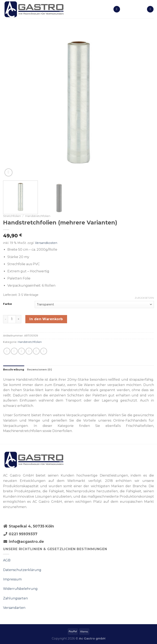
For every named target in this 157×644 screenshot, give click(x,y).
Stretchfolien (12, 216)
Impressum (12, 579)
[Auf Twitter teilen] (22, 351)
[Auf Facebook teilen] (14, 351)
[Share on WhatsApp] (7, 351)
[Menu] (117, 9)
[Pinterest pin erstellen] (36, 351)
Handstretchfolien (38, 216)
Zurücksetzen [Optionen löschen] (144, 298)
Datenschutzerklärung (22, 570)
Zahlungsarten (15, 598)
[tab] (14, 370)
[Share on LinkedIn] (44, 351)
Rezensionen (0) (39, 370)
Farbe (7, 304)
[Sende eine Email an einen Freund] (29, 351)
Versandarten (14, 608)
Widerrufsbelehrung (20, 589)
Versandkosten (46, 243)
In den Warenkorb (46, 319)
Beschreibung (14, 370)
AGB (7, 560)
